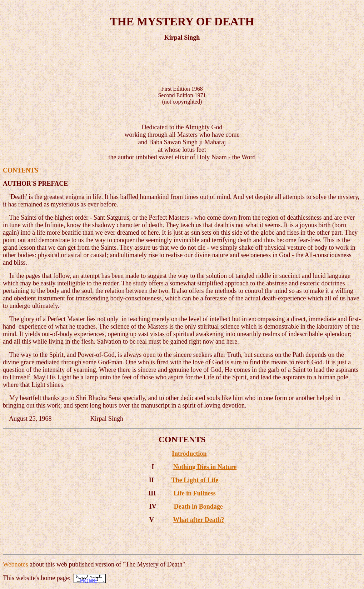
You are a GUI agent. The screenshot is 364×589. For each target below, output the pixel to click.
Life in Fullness (195, 493)
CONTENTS (21, 170)
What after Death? (199, 520)
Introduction (189, 454)
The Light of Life (195, 480)
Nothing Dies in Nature (205, 467)
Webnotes (16, 564)
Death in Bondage (198, 506)
